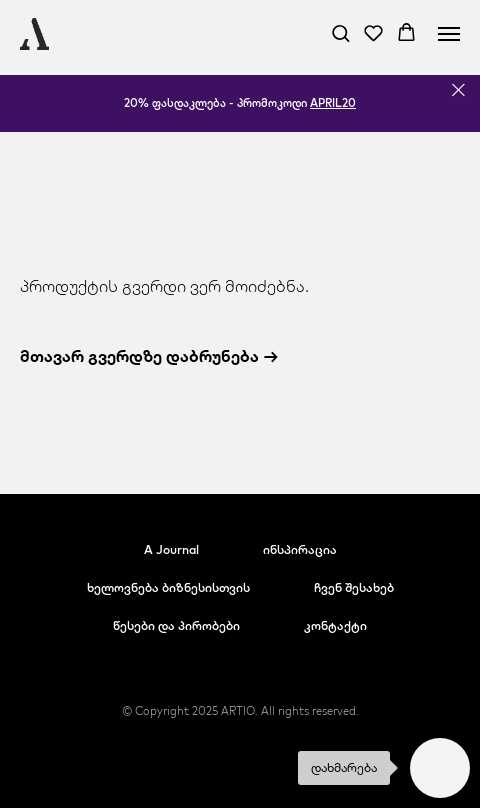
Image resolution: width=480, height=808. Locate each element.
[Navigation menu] (449, 34)
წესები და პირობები (176, 625)
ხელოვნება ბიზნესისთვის (168, 587)
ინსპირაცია (300, 549)
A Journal (171, 549)
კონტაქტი (335, 625)
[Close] (458, 90)
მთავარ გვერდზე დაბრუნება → (149, 356)
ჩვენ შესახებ (354, 587)
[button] (340, 32)
